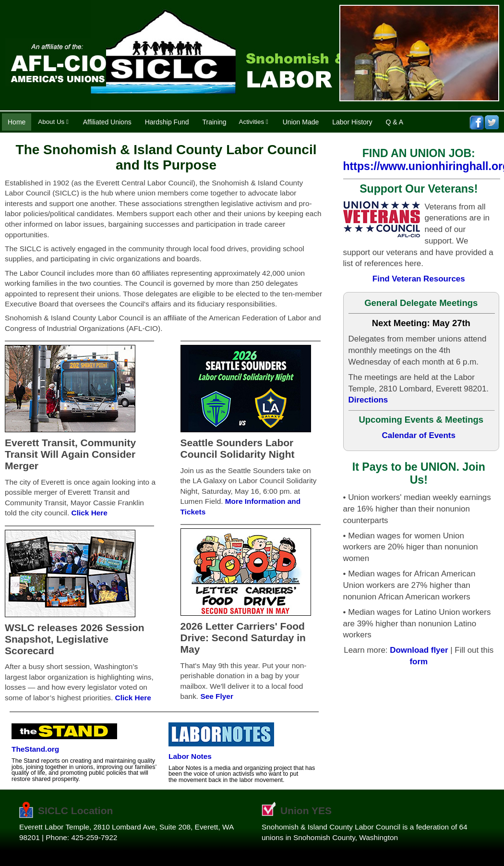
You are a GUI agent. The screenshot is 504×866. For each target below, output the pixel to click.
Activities (254, 122)
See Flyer (216, 696)
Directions (368, 400)
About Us (53, 122)
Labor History (352, 122)
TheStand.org (35, 749)
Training (215, 122)
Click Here (90, 513)
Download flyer (419, 650)
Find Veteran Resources (419, 279)
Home (17, 122)
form (419, 662)
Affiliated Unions (107, 122)
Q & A (395, 122)
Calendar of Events (419, 435)
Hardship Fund (167, 122)
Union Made (301, 122)
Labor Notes (190, 756)
